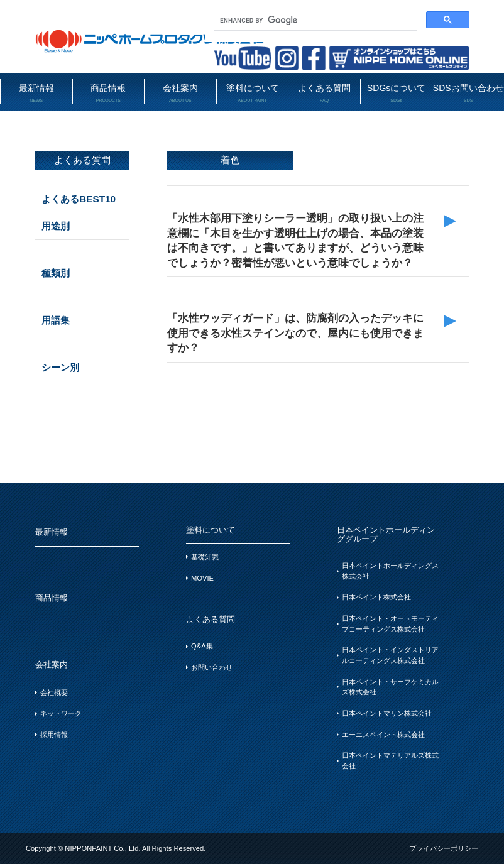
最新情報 (36, 93)
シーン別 (60, 367)
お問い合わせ (212, 667)
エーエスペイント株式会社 (383, 735)
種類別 (56, 273)
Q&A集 (202, 646)
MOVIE (202, 578)
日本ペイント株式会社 (376, 597)
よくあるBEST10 (79, 199)
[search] (314, 20)
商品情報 (109, 93)
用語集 (56, 320)
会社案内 (180, 93)
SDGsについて (397, 93)
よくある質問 (324, 93)
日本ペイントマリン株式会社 (387, 713)
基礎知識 (205, 557)
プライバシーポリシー (444, 848)
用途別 (56, 226)
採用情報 (54, 735)
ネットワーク (61, 713)
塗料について (253, 93)
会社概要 (54, 692)
